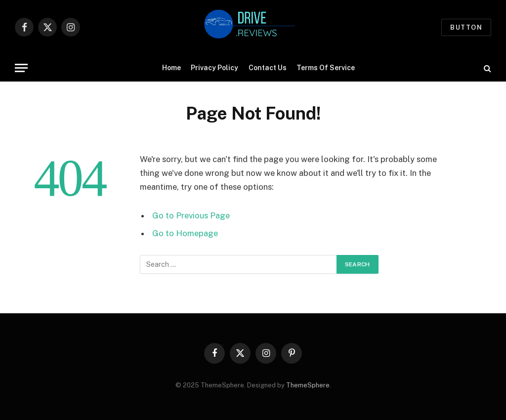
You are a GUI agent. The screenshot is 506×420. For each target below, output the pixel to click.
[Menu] (21, 68)
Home (171, 68)
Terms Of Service (326, 68)
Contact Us (268, 68)
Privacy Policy (214, 68)
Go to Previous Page (191, 215)
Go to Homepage (185, 233)
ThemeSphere (308, 385)
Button (466, 27)
